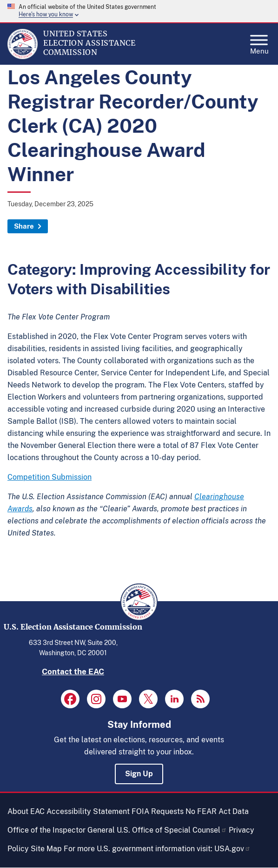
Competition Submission (50, 477)
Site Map (46, 849)
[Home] (23, 57)
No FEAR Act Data (217, 811)
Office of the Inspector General (61, 830)
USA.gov (232, 849)
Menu (259, 42)
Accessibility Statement (88, 811)
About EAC (26, 811)
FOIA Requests (158, 811)
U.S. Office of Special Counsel (172, 830)
